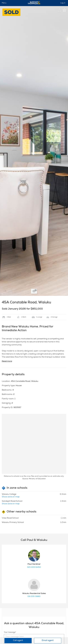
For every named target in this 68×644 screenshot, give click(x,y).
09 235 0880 (34, 597)
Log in (63, 3)
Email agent (48, 641)
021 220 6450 (34, 567)
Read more (7, 361)
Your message (10, 632)
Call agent (18, 641)
